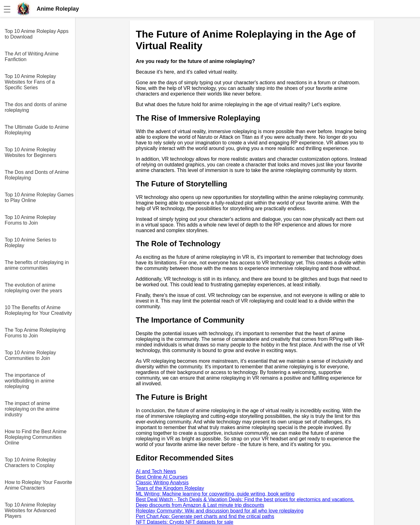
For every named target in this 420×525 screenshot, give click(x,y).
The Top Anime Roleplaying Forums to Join (35, 333)
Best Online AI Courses (162, 477)
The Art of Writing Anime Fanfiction (32, 57)
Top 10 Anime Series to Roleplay (31, 243)
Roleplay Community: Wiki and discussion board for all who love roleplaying (220, 511)
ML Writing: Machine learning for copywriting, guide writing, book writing (215, 494)
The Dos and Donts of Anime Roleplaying (37, 175)
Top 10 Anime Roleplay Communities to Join (30, 355)
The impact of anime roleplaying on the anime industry (32, 409)
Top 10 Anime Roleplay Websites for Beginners (31, 152)
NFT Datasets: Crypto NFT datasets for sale (185, 522)
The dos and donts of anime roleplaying (36, 107)
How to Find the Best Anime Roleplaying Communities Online (36, 437)
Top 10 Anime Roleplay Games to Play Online (39, 198)
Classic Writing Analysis (162, 483)
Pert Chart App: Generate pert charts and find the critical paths (205, 516)
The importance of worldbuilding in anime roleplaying (29, 381)
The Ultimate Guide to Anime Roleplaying (37, 130)
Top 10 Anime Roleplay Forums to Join (30, 220)
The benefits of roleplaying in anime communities (37, 265)
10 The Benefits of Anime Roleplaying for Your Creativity (38, 310)
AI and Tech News (156, 471)
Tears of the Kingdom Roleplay (170, 488)
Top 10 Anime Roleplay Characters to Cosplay (30, 463)
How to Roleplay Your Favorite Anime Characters (38, 485)
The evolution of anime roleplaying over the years (33, 288)
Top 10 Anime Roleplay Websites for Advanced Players (30, 510)
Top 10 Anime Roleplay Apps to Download (37, 34)
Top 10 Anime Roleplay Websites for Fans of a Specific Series (30, 82)
